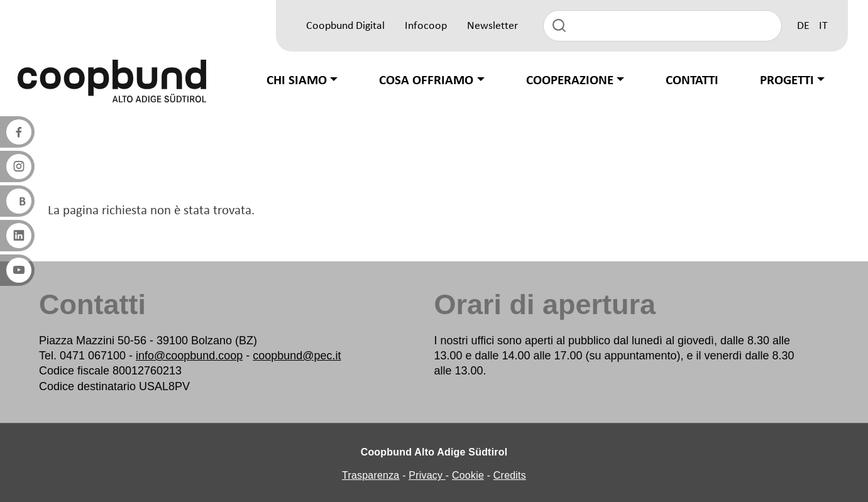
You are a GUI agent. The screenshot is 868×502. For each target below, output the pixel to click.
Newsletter (492, 26)
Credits (510, 475)
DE (803, 26)
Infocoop (426, 26)
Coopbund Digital (345, 26)
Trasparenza (371, 475)
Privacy (427, 475)
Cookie (468, 475)
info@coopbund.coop (189, 356)
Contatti (692, 81)
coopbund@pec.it (297, 356)
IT (823, 26)
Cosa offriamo (426, 81)
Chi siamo (297, 81)
